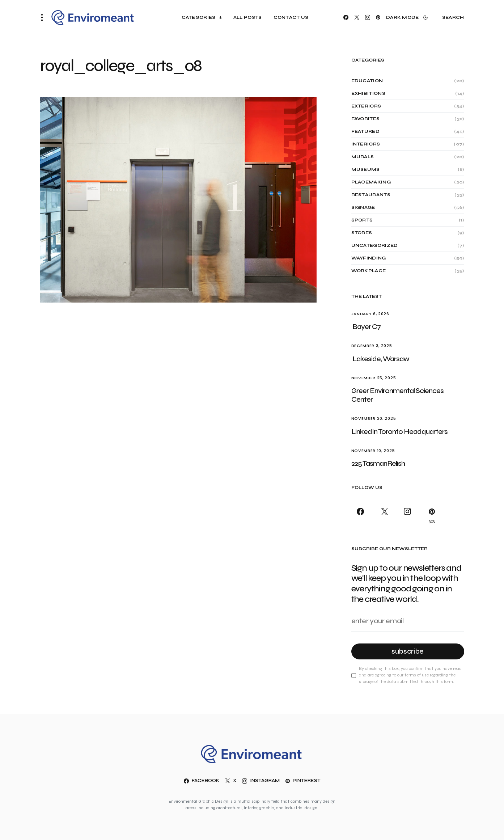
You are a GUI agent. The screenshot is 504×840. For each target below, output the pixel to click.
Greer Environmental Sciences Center (397, 395)
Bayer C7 (367, 327)
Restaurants (371, 195)
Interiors (366, 144)
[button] (44, 17)
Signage (363, 207)
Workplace (369, 271)
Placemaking (371, 182)
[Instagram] (368, 17)
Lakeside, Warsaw (381, 359)
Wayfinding (369, 258)
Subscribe (408, 651)
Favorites (366, 119)
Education (367, 81)
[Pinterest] (378, 17)
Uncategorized (375, 245)
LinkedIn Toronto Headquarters (400, 432)
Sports (362, 220)
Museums (366, 169)
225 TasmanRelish (378, 463)
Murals (363, 157)
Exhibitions (368, 93)
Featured (365, 131)
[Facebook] (346, 17)
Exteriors (366, 106)
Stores (362, 233)
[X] (357, 17)
